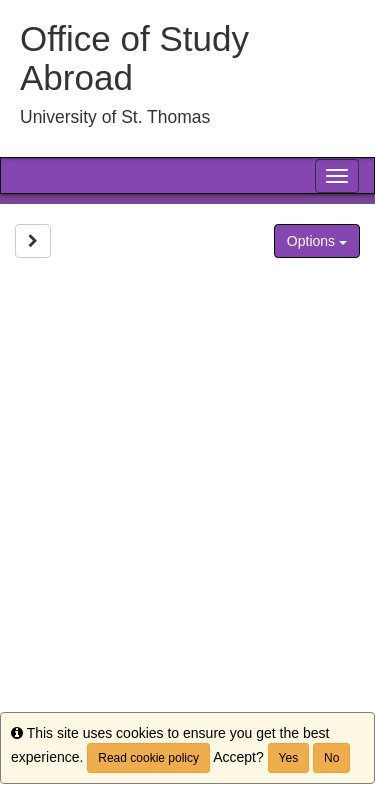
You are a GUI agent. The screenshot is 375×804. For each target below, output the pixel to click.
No (331, 758)
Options (317, 241)
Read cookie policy (148, 758)
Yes (289, 758)
